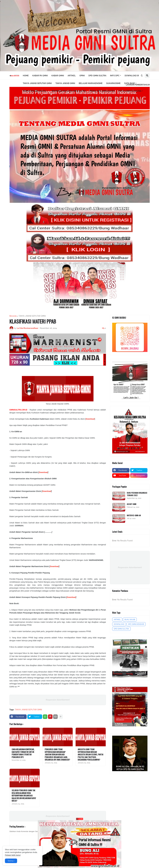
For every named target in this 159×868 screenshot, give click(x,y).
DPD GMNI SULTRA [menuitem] (97, 76)
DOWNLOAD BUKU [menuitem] (134, 76)
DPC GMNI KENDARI (136, 624)
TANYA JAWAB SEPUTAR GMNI (32, 316)
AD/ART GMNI (131, 504)
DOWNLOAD (119, 624)
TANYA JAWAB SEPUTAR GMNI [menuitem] (37, 83)
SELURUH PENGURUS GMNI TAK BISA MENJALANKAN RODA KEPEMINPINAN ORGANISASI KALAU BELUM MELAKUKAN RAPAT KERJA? (24, 796)
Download (43, 472)
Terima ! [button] (11, 861)
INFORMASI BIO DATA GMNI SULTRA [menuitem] (69, 91)
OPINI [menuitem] (82, 76)
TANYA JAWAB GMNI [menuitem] (65, 83)
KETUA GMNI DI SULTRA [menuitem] (130, 91)
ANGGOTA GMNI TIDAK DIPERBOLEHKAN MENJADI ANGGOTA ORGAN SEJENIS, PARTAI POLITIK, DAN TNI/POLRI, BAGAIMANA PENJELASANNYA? (91, 755)
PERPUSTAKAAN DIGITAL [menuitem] (35, 91)
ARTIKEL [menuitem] (72, 76)
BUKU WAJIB (130, 619)
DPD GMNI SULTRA (121, 629)
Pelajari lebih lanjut (13, 855)
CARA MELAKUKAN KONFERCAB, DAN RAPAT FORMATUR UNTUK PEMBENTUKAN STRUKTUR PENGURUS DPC (23, 753)
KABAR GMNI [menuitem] (58, 76)
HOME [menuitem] (26, 76)
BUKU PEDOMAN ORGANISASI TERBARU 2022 (137, 494)
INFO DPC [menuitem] (115, 76)
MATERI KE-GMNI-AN (134, 515)
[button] (142, 76)
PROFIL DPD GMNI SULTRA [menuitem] (102, 91)
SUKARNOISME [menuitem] (113, 83)
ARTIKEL (117, 619)
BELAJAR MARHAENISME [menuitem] (91, 83)
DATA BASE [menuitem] (130, 83)
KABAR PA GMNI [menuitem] (40, 76)
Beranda (13, 316)
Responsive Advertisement (58, 700)
